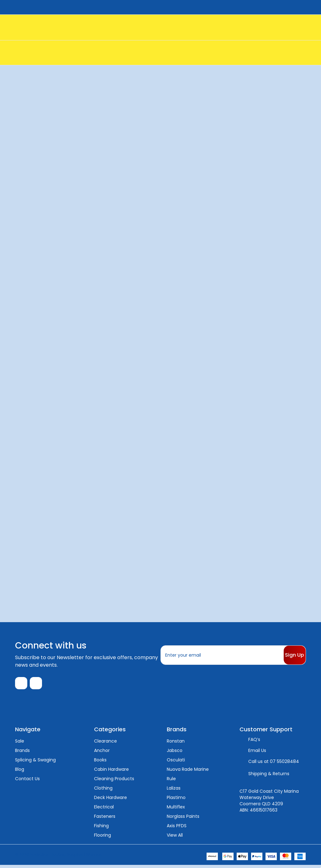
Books (100, 763)
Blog (20, 772)
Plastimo (176, 800)
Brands (22, 753)
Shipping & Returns (269, 776)
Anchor (102, 753)
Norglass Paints (183, 819)
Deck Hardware (111, 800)
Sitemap (94, 857)
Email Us (257, 753)
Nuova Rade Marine (188, 772)
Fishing (101, 828)
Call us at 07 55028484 (274, 764)
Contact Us (27, 781)
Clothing (103, 791)
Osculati (176, 763)
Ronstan (176, 744)
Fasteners (105, 819)
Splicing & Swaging (35, 763)
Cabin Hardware (111, 772)
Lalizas (174, 791)
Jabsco (175, 753)
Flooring (103, 838)
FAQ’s (254, 742)
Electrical (104, 810)
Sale (20, 744)
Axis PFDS (177, 828)
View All (175, 838)
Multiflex (176, 810)
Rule (171, 781)
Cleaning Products (114, 781)
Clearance (105, 744)
